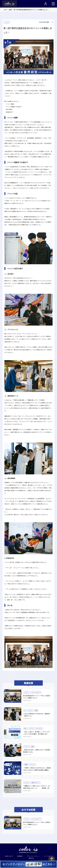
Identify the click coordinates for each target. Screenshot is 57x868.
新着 (10, 10)
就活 (36, 710)
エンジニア (39, 728)
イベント (7, 22)
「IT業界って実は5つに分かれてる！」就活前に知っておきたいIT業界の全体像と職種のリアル (37, 770)
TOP (5, 10)
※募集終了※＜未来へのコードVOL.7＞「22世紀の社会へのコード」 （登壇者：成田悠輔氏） (37, 788)
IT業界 (26, 765)
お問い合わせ (9, 856)
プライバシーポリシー (33, 856)
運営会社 (31, 858)
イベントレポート (36, 692)
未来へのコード (36, 783)
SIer (25, 728)
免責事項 (20, 856)
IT (25, 710)
